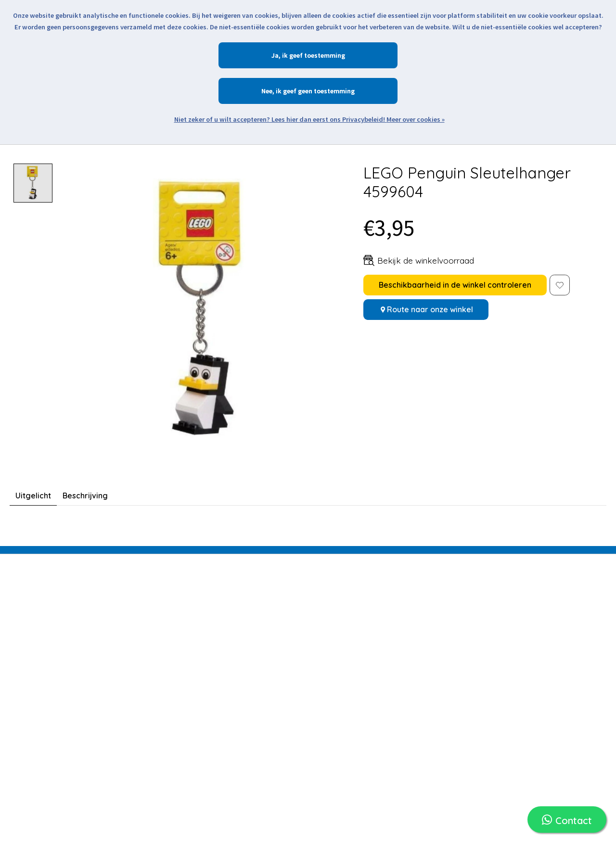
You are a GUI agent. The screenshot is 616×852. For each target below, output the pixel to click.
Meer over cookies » (416, 119)
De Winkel (331, 706)
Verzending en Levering (355, 622)
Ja (275, 55)
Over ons (330, 691)
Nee (267, 91)
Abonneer (579, 616)
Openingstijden (341, 653)
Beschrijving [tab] (85, 496)
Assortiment (134, 686)
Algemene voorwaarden (357, 752)
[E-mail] (483, 617)
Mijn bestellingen (242, 624)
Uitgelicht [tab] (33, 496)
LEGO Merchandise (146, 624)
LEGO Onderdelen (144, 670)
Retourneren (336, 637)
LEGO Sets (131, 609)
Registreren (234, 609)
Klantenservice (340, 722)
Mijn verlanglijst (240, 639)
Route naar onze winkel (430, 310)
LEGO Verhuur (137, 639)
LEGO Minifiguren (142, 655)
